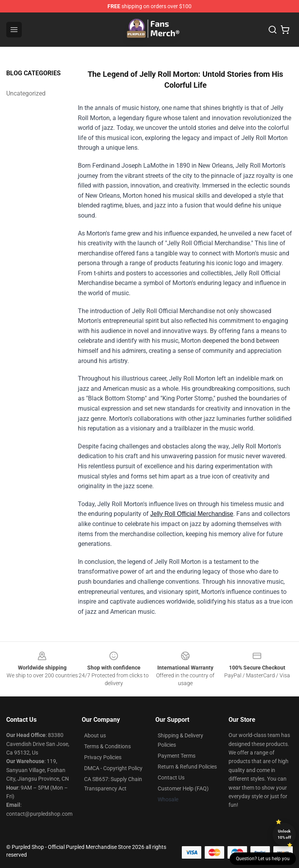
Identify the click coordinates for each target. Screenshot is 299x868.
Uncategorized (26, 93)
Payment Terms (177, 756)
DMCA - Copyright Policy (113, 768)
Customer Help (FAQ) (183, 788)
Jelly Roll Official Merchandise (192, 514)
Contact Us (171, 778)
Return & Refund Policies (187, 767)
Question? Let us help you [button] (263, 859)
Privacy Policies (103, 757)
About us (95, 735)
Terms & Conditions (107, 746)
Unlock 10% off (284, 834)
